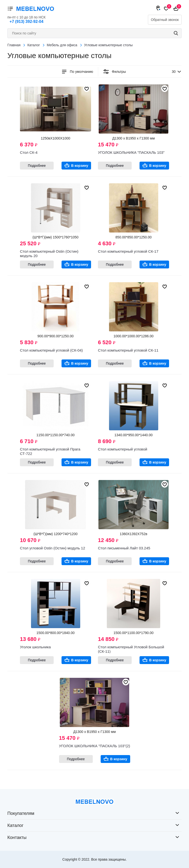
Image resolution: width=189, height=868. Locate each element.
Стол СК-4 (29, 152)
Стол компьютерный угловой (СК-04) (51, 350)
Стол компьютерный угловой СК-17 (128, 251)
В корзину (80, 166)
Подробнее (37, 166)
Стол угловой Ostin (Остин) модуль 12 (53, 548)
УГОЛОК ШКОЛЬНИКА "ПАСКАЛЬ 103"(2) (95, 746)
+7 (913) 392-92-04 (26, 22)
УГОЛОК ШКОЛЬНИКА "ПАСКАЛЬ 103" (131, 152)
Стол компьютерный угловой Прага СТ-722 (50, 451)
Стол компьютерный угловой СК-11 (128, 350)
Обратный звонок (165, 20)
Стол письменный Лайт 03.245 (124, 548)
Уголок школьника (35, 647)
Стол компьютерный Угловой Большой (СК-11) (131, 649)
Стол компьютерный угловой (123, 449)
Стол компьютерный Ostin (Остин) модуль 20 (49, 254)
